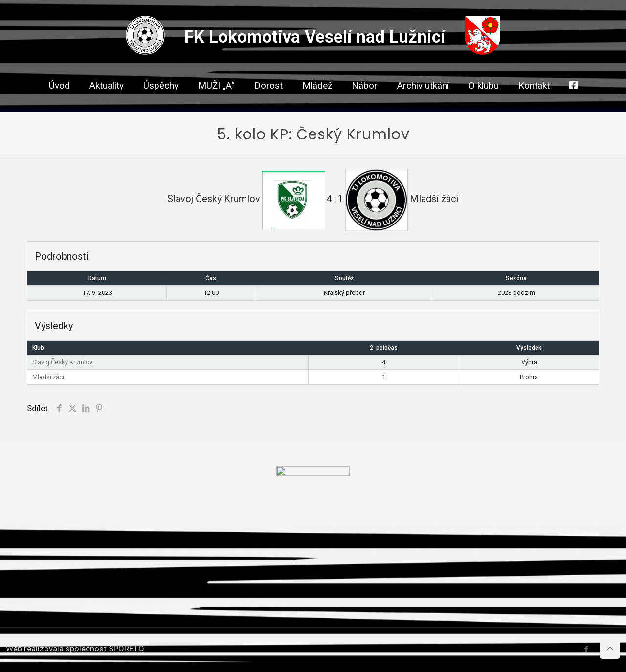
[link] (268, 103)
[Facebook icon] (586, 649)
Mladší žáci (48, 377)
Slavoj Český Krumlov (62, 362)
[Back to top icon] (610, 649)
